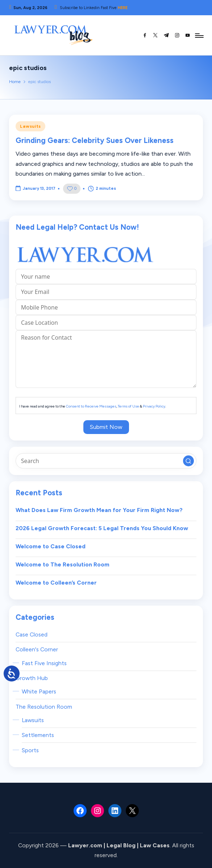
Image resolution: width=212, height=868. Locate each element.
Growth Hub (32, 678)
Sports (30, 750)
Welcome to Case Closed (51, 546)
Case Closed (32, 634)
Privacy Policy (154, 406)
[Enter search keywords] (106, 461)
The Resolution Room (44, 707)
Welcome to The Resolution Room (63, 564)
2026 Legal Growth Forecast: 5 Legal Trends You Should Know (102, 528)
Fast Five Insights (44, 663)
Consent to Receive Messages (91, 406)
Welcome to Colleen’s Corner (56, 583)
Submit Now (106, 427)
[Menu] (199, 35)
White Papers (39, 691)
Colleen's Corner (37, 649)
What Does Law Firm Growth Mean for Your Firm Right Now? (99, 510)
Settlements (38, 735)
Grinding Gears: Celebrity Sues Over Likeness (95, 140)
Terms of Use (128, 406)
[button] (188, 461)
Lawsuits (30, 126)
